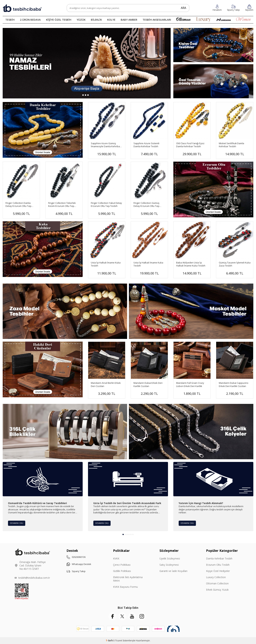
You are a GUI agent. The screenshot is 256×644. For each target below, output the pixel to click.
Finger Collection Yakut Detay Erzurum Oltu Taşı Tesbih (106, 205)
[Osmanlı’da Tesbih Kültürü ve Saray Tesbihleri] (43, 479)
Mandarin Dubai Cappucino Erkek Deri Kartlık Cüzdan (234, 384)
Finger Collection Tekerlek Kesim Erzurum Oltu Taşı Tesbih (62, 205)
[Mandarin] (43, 369)
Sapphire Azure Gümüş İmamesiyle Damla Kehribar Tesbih (106, 145)
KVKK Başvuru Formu (125, 587)
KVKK (116, 558)
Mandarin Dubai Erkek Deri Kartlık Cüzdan (148, 384)
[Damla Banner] (43, 130)
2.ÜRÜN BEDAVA (30, 20)
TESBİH (10, 20)
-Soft (110, 641)
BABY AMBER (129, 20)
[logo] (22, 8)
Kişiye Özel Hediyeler (218, 571)
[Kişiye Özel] (213, 45)
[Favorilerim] (217, 8)
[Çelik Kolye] (191, 432)
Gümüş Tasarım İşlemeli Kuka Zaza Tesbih (235, 264)
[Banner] (213, 189)
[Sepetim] (249, 8)
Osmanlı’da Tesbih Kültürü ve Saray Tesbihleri (37, 503)
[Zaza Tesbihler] (65, 311)
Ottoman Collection (217, 583)
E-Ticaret (118, 641)
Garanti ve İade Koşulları (173, 571)
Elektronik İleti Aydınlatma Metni (128, 579)
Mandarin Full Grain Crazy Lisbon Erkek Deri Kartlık (190, 384)
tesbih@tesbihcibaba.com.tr (34, 578)
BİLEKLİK (96, 20)
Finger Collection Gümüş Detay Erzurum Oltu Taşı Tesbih (146, 205)
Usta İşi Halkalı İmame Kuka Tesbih (106, 264)
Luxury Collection (216, 577)
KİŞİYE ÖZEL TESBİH (59, 20)
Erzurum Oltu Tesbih (218, 565)
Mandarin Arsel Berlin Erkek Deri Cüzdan (106, 384)
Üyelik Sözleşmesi (170, 558)
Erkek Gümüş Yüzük (217, 590)
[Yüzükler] (213, 81)
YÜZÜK (81, 20)
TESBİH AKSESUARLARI (157, 20)
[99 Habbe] (87, 63)
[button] (83, 95)
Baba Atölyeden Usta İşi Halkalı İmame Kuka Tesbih (191, 264)
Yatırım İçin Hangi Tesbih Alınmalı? (201, 503)
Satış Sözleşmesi (169, 565)
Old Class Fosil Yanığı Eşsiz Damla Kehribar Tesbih (190, 145)
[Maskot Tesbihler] (191, 311)
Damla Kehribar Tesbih (219, 558)
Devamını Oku (17, 523)
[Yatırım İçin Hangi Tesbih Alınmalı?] (213, 479)
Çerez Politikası (122, 565)
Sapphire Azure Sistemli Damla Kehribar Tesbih (146, 145)
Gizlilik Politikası (122, 571)
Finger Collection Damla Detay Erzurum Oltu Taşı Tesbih (18, 205)
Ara (182, 8)
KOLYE (111, 20)
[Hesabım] (233, 8)
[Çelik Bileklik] (65, 432)
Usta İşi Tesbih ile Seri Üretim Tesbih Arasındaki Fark (127, 503)
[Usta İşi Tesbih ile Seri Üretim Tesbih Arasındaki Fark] (128, 479)
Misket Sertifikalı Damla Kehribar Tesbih (231, 145)
